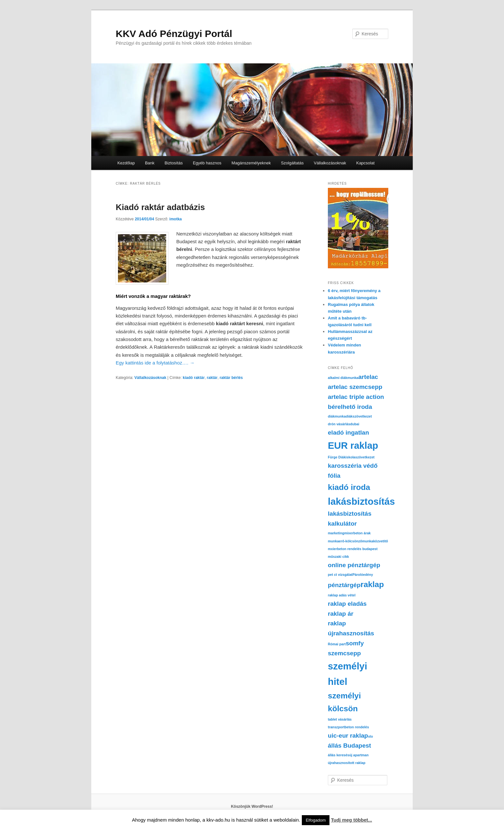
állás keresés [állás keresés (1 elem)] (338, 755)
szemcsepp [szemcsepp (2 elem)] (344, 653)
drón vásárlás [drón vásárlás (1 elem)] (339, 424)
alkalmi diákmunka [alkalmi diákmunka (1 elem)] (343, 378)
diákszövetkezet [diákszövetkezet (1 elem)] (359, 416)
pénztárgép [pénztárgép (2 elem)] (344, 585)
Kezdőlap (126, 163)
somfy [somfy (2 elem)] (355, 643)
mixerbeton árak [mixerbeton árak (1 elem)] (357, 533)
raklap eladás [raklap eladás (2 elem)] (347, 604)
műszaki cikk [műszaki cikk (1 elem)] (338, 557)
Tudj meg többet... (351, 820)
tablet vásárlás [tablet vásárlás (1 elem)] (340, 719)
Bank (150, 163)
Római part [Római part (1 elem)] (337, 644)
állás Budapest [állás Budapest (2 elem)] (349, 746)
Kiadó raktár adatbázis (160, 207)
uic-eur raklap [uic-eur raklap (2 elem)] (348, 736)
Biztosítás (174, 163)
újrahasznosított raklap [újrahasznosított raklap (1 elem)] (347, 763)
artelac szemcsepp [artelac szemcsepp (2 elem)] (355, 387)
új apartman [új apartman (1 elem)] (359, 755)
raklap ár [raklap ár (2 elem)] (341, 614)
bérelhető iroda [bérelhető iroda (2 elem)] (350, 407)
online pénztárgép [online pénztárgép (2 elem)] (354, 565)
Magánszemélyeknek (251, 163)
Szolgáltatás (292, 163)
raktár (212, 378)
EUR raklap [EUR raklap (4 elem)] (353, 445)
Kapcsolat (365, 163)
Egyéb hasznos (207, 163)
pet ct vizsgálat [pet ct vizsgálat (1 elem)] (340, 575)
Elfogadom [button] (316, 820)
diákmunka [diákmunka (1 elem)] (337, 416)
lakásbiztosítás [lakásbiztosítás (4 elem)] (361, 501)
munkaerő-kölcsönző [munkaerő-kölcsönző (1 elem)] (345, 541)
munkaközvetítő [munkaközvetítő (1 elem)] (375, 541)
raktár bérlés (231, 378)
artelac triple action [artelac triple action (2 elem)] (356, 397)
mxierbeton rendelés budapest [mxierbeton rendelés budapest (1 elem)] (353, 549)
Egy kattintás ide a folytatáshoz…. (155, 363)
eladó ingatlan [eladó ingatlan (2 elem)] (348, 433)
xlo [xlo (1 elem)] (370, 736)
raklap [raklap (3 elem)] (372, 584)
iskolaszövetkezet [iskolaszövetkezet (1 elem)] (360, 457)
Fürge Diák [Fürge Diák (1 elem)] (337, 457)
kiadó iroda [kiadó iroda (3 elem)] (349, 487)
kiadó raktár (194, 378)
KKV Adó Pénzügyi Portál (174, 34)
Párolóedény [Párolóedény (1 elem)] (363, 575)
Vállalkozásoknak (330, 163)
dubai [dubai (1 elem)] (355, 424)
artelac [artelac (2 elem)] (368, 377)
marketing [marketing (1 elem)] (336, 533)
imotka (176, 219)
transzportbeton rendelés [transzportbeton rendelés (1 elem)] (348, 727)
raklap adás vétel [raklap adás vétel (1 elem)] (342, 595)
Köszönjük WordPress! (252, 806)
